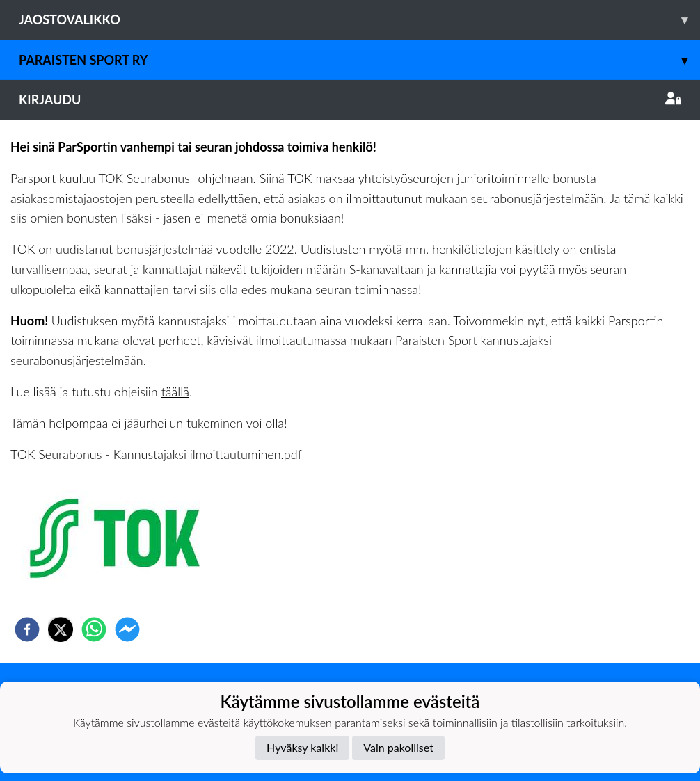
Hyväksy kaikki (302, 747)
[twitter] (61, 629)
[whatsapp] (94, 629)
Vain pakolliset (398, 747)
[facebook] (27, 629)
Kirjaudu (350, 99)
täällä (175, 392)
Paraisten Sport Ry (359, 60)
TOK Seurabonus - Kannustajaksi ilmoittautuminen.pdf (156, 454)
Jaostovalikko (359, 20)
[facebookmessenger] (127, 629)
